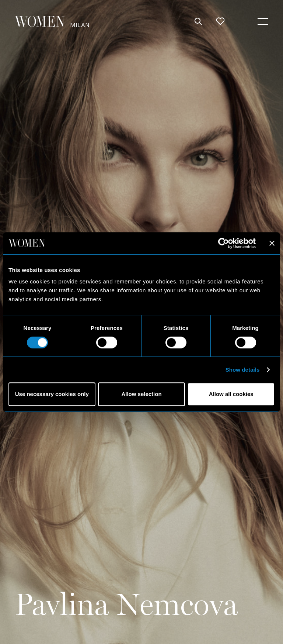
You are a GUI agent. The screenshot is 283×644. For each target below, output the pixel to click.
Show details (243, 370)
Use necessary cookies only (52, 394)
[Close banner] (272, 243)
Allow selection (141, 394)
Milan (80, 25)
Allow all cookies (231, 394)
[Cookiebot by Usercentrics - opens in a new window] (223, 243)
